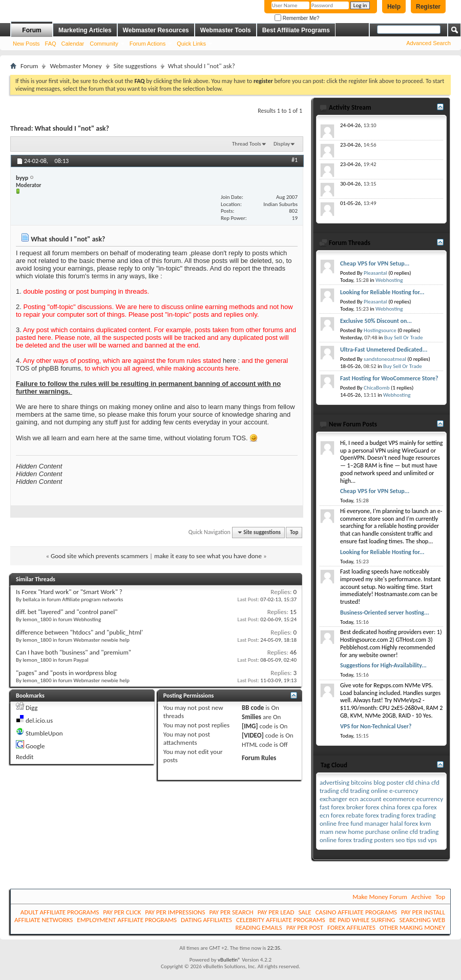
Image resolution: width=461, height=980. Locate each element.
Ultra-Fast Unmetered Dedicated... (384, 350)
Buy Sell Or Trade (404, 338)
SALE (305, 912)
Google (35, 746)
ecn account (365, 799)
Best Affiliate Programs (296, 30)
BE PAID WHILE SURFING (362, 920)
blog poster (389, 782)
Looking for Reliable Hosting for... (382, 292)
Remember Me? (297, 18)
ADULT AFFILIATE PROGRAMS (60, 912)
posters (384, 840)
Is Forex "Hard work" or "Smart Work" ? (69, 592)
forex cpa (409, 807)
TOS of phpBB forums (48, 368)
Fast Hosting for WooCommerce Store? (389, 378)
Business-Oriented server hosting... (385, 612)
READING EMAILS (258, 927)
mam (327, 832)
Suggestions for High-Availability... (383, 665)
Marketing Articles (85, 30)
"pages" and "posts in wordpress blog (66, 673)
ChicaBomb (376, 388)
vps (432, 840)
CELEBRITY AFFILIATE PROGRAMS (281, 920)
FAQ (51, 44)
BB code (253, 708)
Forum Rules (259, 758)
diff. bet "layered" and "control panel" (67, 612)
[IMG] (250, 726)
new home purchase (362, 832)
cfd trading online (364, 791)
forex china (380, 807)
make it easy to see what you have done (208, 556)
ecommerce (399, 799)
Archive (421, 897)
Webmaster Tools (226, 30)
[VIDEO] (253, 735)
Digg (32, 708)
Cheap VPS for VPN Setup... (375, 263)
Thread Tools (247, 144)
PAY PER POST (305, 927)
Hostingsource (380, 330)
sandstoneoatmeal (385, 359)
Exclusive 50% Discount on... (376, 321)
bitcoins (361, 782)
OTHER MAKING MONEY (412, 927)
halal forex (404, 823)
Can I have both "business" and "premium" (74, 652)
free (343, 823)
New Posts (26, 44)
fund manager (369, 823)
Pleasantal (375, 273)
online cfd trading (415, 832)
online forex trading (346, 840)
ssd (422, 840)
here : (231, 361)
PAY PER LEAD (276, 912)
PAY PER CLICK (122, 912)
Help (394, 7)
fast (324, 807)
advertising (334, 782)
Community (104, 44)
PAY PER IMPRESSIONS (175, 912)
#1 (295, 160)
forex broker (347, 807)
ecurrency (430, 799)
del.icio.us (39, 720)
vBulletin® (229, 960)
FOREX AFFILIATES (351, 927)
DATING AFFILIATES (206, 920)
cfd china (418, 782)
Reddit (25, 757)
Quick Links (191, 44)
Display (282, 144)
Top (294, 532)
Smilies (252, 717)
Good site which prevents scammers (99, 556)
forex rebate (347, 815)
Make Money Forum (380, 897)
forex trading (382, 815)
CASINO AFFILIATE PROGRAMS (356, 912)
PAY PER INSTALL (423, 912)
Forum (32, 30)
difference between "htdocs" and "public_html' (79, 632)
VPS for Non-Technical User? (376, 726)
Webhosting (389, 280)
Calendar (73, 44)
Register (428, 7)
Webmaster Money (76, 66)
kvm (425, 823)
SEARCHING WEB (422, 920)
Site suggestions (135, 66)
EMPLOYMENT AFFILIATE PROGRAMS (127, 920)
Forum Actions (148, 44)
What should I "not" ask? (72, 128)
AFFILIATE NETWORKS (44, 920)
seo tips (406, 840)
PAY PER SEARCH (231, 912)
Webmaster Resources (156, 30)
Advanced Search (428, 43)
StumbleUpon (44, 733)
